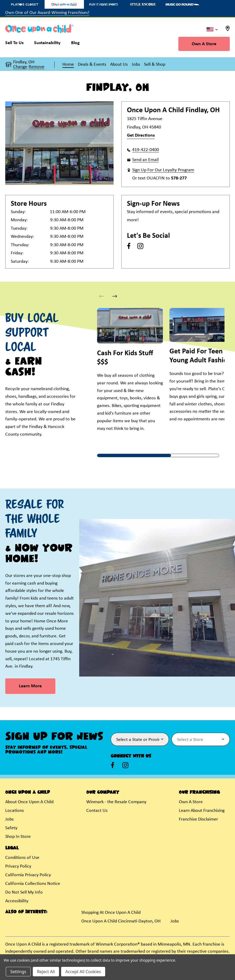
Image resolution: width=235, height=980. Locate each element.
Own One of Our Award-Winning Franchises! (47, 13)
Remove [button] (36, 67)
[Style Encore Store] (143, 4)
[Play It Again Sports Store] (104, 4)
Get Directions (141, 135)
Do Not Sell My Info (24, 892)
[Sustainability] (47, 44)
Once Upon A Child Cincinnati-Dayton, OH (121, 921)
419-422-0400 (146, 150)
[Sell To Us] (17, 44)
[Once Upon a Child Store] (64, 4)
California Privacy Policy (28, 875)
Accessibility (17, 901)
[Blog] (75, 44)
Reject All (46, 972)
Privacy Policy (18, 866)
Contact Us (97, 811)
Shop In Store (18, 837)
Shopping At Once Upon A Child (111, 913)
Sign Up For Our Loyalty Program (163, 170)
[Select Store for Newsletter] (201, 739)
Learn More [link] (30, 686)
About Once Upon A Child (29, 802)
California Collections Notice (33, 884)
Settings (18, 972)
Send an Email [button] (145, 160)
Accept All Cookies (83, 972)
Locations (15, 811)
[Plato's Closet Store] (25, 4)
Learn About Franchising (202, 811)
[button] (115, 296)
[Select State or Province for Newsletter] (140, 739)
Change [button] (20, 67)
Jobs (9, 819)
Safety (11, 828)
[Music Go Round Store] (182, 4)
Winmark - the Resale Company (116, 802)
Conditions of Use (22, 858)
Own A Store (204, 44)
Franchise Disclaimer (198, 819)
